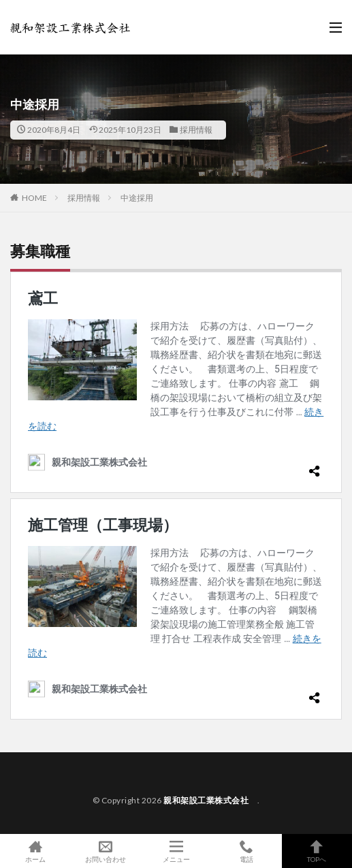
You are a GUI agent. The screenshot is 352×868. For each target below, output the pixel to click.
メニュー (176, 851)
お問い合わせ (105, 851)
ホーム (35, 851)
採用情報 (196, 130)
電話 (246, 851)
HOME (34, 198)
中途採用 (137, 198)
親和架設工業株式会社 (210, 800)
